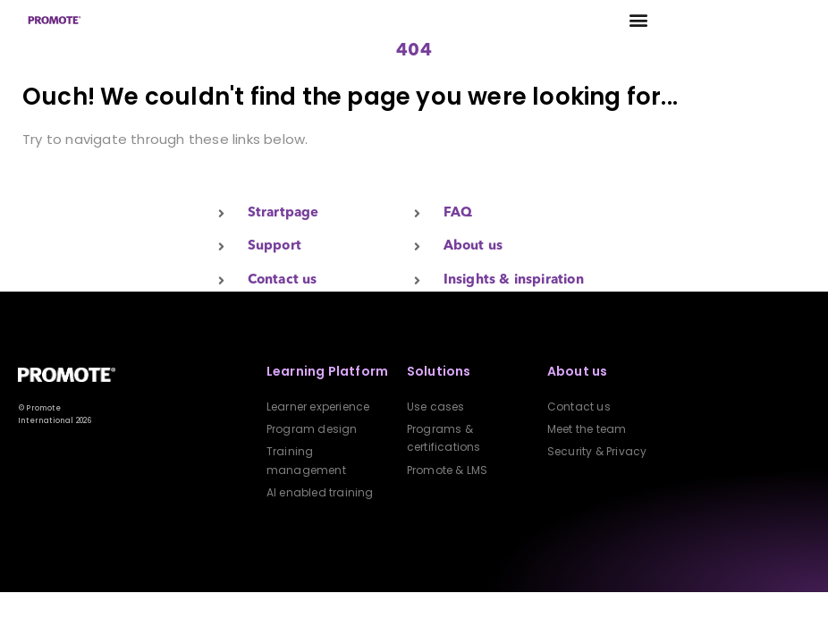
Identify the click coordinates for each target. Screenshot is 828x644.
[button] (639, 20)
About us (578, 371)
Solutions (439, 371)
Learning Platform (327, 371)
